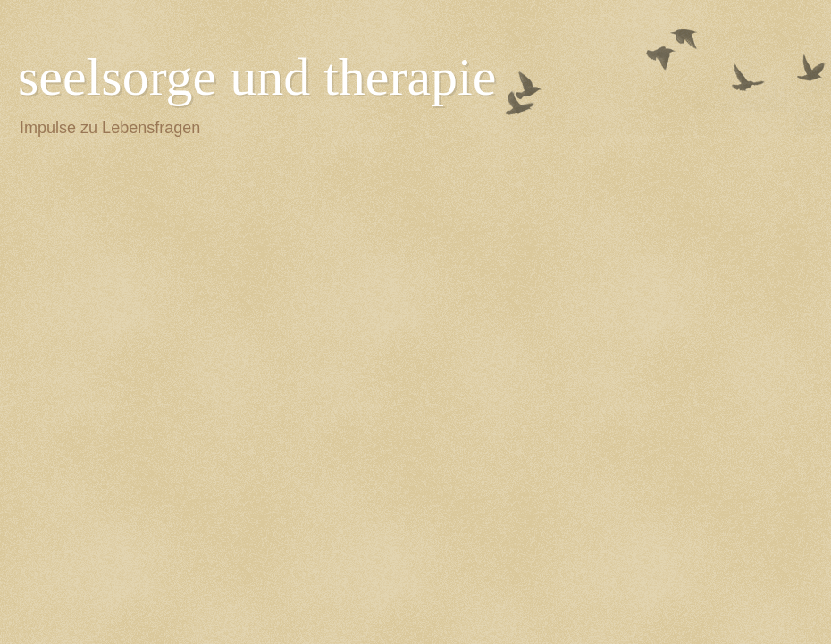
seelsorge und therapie (257, 77)
